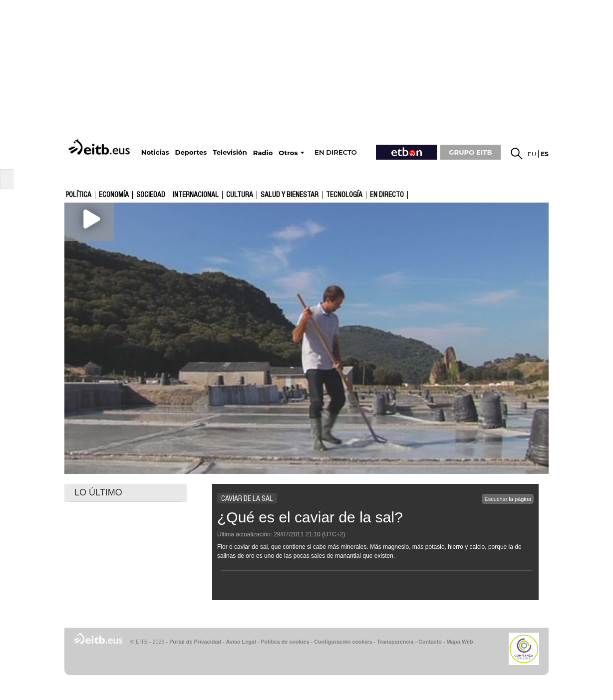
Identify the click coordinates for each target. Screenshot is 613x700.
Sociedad (151, 195)
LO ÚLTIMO (98, 492)
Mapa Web (460, 642)
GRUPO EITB (470, 152)
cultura (240, 195)
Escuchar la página (508, 499)
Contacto (430, 642)
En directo (387, 195)
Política (79, 195)
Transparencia (395, 642)
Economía (114, 195)
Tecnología (344, 195)
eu (532, 154)
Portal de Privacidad (195, 642)
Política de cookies (285, 642)
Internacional (196, 195)
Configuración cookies (343, 642)
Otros (288, 153)
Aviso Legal (241, 642)
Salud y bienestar (290, 195)
